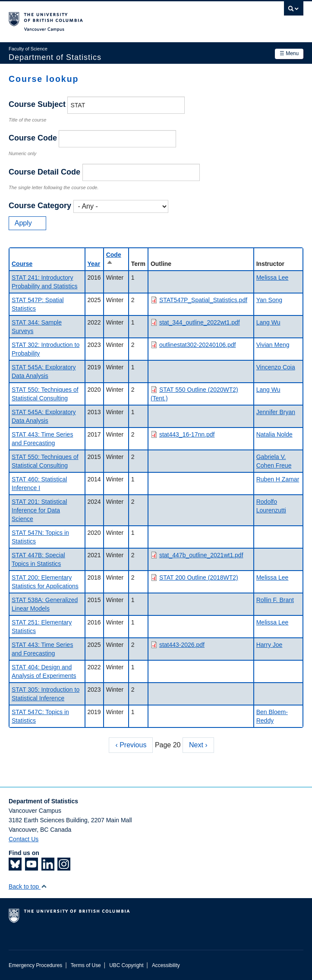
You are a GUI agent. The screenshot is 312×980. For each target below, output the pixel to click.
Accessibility (166, 965)
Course (22, 264)
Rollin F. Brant (275, 600)
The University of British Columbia (112, 18)
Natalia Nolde (274, 434)
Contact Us (24, 839)
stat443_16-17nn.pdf (187, 434)
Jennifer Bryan (276, 412)
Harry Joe (269, 645)
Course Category (40, 206)
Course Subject (37, 104)
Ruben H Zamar (278, 479)
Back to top (28, 886)
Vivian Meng (273, 345)
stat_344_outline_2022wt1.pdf (200, 322)
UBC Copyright (126, 965)
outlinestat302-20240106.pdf (197, 345)
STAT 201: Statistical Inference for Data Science (39, 510)
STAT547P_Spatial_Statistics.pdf (203, 300)
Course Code (33, 138)
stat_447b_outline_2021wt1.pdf (201, 555)
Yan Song (269, 300)
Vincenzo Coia (276, 367)
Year (94, 264)
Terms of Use (86, 965)
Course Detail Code (44, 172)
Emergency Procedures (35, 965)
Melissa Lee (273, 278)
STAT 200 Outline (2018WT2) (199, 577)
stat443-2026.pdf (182, 645)
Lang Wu (268, 322)
